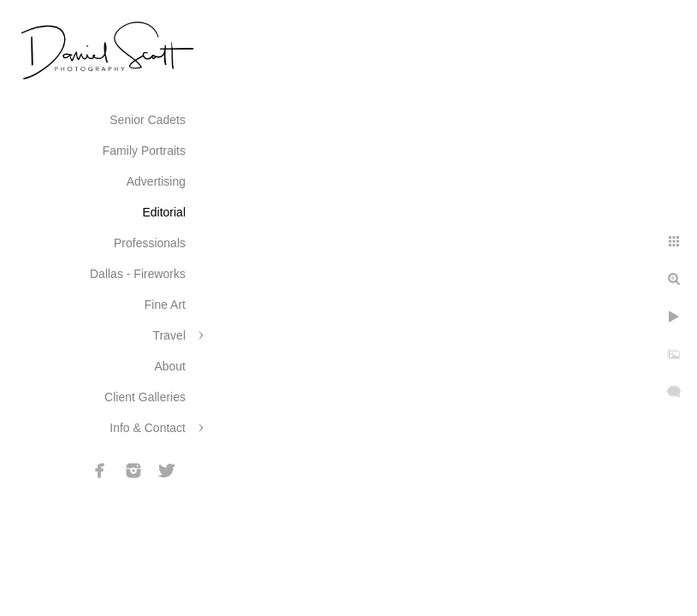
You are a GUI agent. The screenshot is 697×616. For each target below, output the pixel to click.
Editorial (164, 212)
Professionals (150, 243)
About (170, 366)
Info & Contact (148, 428)
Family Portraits (144, 151)
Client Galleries (145, 397)
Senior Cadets (148, 120)
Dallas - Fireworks (138, 274)
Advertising (156, 181)
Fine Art (165, 305)
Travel (169, 335)
